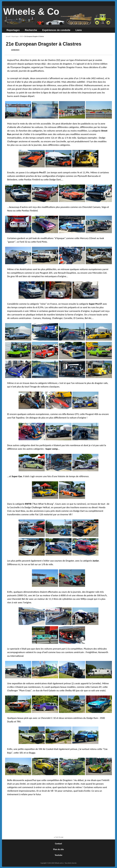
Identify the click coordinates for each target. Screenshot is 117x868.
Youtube (58, 855)
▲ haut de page (58, 837)
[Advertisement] (58, 816)
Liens (79, 30)
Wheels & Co (31, 12)
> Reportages (15, 36)
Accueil (8, 36)
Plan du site (59, 849)
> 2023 (21, 36)
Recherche (31, 30)
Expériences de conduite (56, 30)
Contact (58, 844)
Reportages (13, 30)
